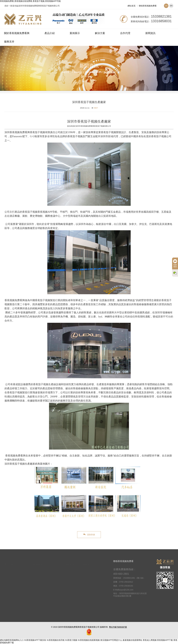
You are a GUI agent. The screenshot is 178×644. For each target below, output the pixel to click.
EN (171, 6)
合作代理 (125, 33)
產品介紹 (50, 33)
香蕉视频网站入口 (16, 640)
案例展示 (75, 33)
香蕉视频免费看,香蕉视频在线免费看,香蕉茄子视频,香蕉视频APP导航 (30, 1)
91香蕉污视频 (71, 640)
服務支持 (9, 42)
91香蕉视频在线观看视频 (89, 640)
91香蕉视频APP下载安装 (35, 640)
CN (166, 6)
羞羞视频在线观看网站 (132, 640)
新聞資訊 (150, 33)
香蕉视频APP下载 (165, 640)
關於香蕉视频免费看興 (17, 33)
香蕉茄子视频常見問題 (106, 72)
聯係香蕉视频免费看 (148, 6)
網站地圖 (4, 640)
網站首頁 (132, 6)
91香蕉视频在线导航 (56, 640)
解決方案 (100, 33)
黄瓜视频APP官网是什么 (111, 640)
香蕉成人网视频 (150, 640)
